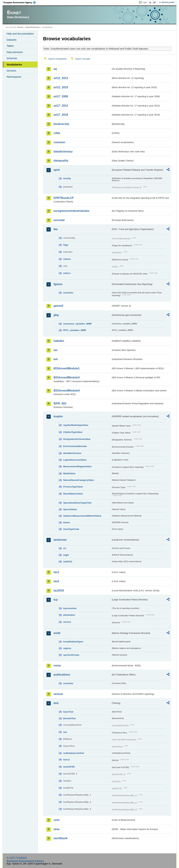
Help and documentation (20, 34)
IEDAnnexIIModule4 (67, 391)
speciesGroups (71, 655)
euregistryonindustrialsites (71, 211)
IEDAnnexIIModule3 (67, 377)
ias (55, 350)
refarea (67, 259)
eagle (66, 555)
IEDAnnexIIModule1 (67, 368)
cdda (57, 133)
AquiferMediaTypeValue (76, 425)
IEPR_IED (60, 403)
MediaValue (69, 473)
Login (145, 2)
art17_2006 (61, 96)
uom (56, 820)
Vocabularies (14, 65)
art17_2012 (61, 106)
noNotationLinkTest (74, 753)
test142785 (69, 767)
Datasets (11, 40)
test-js (66, 760)
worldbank (60, 838)
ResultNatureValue (73, 494)
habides (59, 341)
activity (67, 178)
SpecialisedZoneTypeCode (77, 503)
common (59, 142)
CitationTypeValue (73, 432)
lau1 (56, 572)
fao (56, 229)
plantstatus (69, 615)
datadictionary (63, 152)
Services (11, 71)
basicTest (68, 712)
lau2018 (59, 591)
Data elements (15, 52)
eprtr (57, 170)
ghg (56, 315)
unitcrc (67, 273)
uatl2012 (68, 562)
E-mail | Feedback (17, 858)
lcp (56, 600)
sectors (67, 622)
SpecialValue (70, 509)
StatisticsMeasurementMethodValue (82, 516)
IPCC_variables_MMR (75, 330)
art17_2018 (61, 115)
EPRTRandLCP (64, 198)
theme (66, 522)
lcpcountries (70, 608)
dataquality (61, 161)
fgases (58, 284)
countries (68, 293)
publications (62, 675)
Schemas (12, 58)
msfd (57, 633)
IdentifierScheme (72, 453)
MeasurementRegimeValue (77, 466)
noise (57, 666)
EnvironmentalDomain (75, 446)
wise (57, 829)
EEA (21, 2)
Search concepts (83, 59)
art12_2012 (61, 78)
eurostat (59, 220)
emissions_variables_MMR (77, 324)
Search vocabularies (57, 59)
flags (66, 245)
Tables (10, 46)
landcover (60, 540)
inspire (58, 416)
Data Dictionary (33, 27)
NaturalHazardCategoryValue (78, 480)
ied (56, 359)
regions (67, 648)
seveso (58, 694)
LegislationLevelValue (75, 460)
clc (65, 548)
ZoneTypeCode (71, 529)
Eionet (20, 27)
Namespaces (14, 77)
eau (65, 732)
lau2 (56, 581)
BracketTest (69, 718)
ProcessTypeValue (73, 487)
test (56, 703)
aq (55, 69)
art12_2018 (61, 87)
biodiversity (61, 124)
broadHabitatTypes (73, 642)
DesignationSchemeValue (77, 439)
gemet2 (58, 306)
